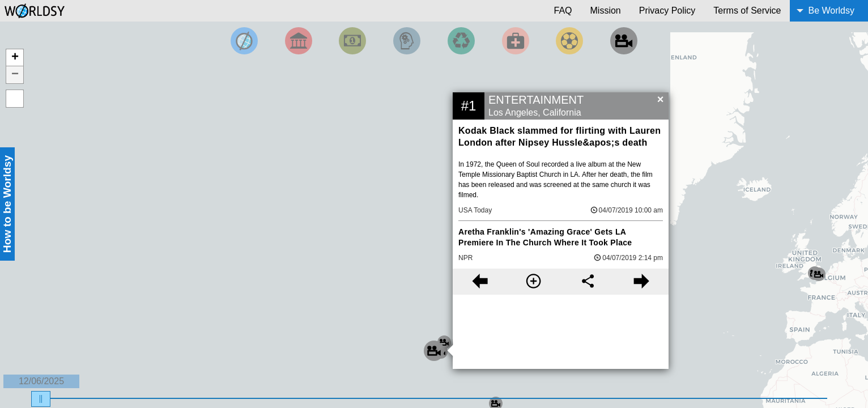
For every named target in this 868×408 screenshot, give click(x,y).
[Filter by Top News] (244, 41)
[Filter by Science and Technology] (407, 41)
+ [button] (15, 58)
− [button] (15, 75)
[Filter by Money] (352, 41)
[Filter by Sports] (569, 41)
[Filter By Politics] (299, 41)
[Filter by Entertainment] (624, 41)
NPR (465, 258)
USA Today (475, 210)
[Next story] (642, 282)
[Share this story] (588, 282)
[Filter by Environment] (461, 41)
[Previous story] (480, 282)
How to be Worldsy (7, 204)
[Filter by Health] (516, 41)
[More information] (533, 282)
